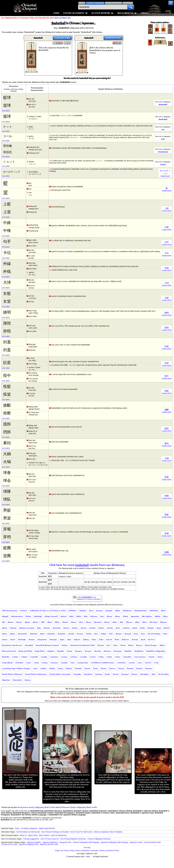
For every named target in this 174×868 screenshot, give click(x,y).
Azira (94, 639)
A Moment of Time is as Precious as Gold (48, 611)
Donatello (17, 680)
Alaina (65, 622)
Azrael (109, 639)
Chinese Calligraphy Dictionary (99, 839)
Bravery (79, 651)
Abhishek (154, 611)
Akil (43, 622)
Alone (5, 628)
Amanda (57, 628)
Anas (118, 628)
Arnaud (128, 634)
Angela (151, 628)
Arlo (111, 634)
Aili (3, 622)
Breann (88, 651)
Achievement (17, 616)
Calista (15, 657)
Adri (86, 616)
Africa (118, 616)
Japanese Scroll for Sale (49, 844)
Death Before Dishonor (12, 674)
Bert (109, 645)
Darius (104, 668)
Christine (19, 663)
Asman (32, 639)
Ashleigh (22, 639)
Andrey (126, 628)
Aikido (157, 616)
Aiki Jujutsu (147, 616)
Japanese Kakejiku (34, 842)
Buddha (128, 651)
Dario (96, 668)
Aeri (102, 616)
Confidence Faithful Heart (103, 663)
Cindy (36, 663)
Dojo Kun (6, 680)
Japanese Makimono (50, 842)
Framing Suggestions (31, 839)
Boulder (61, 651)
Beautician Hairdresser (12, 645)
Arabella (51, 634)
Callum (24, 657)
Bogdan (51, 651)
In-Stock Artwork (102, 13)
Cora (140, 663)
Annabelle (23, 634)
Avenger (53, 639)
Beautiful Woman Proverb (47, 645)
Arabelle (62, 634)
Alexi (115, 622)
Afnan (109, 616)
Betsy (123, 645)
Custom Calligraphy (75, 13)
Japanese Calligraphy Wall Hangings (114, 842)
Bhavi (131, 645)
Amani (66, 628)
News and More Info (62, 18)
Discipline (145, 674)
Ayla (69, 639)
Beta (116, 645)
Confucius (121, 663)
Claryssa (54, 663)
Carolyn (84, 657)
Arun (165, 634)
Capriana (54, 657)
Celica (118, 657)
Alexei (107, 622)
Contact (145, 13)
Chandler (127, 657)
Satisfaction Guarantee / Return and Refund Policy (100, 851)
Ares (96, 634)
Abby (118, 611)
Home (56, 13)
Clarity (45, 663)
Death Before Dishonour (36, 674)
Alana (74, 622)
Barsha (135, 639)
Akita (57, 622)
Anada (110, 628)
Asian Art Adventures (59, 835)
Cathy (101, 657)
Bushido (6, 657)
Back (117, 639)
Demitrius (88, 674)
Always (13, 628)
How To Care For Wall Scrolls (81, 832)
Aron (136, 634)
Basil (143, 639)
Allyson (163, 622)
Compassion (83, 663)
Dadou (43, 668)
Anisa (4, 634)
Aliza (145, 622)
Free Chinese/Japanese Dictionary (73, 839)
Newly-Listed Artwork (47, 828)
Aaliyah (83, 611)
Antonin (34, 634)
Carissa (64, 657)
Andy (142, 628)
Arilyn (104, 634)
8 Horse (24, 611)
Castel (93, 657)
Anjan (12, 634)
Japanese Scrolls (136, 842)
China (160, 657)
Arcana (80, 634)
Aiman (11, 622)
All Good (153, 622)
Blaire (162, 645)
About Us (23, 835)
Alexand (98, 622)
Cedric (109, 657)
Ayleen (77, 639)
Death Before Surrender (60, 674)
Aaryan (99, 611)
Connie (132, 663)
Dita (154, 674)
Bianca (139, 645)
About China (33, 835)
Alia (121, 622)
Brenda (98, 651)
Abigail (5, 616)
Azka (101, 639)
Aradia (71, 634)
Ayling (86, 639)
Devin (107, 674)
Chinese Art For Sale (9, 844)
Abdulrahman (141, 611)
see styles (6, 111)
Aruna (5, 639)
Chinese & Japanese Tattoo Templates (108, 832)
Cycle (35, 668)
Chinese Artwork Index (152, 842)
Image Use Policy (61, 851)
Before (65, 645)
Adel (71, 616)
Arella (89, 634)
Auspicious (42, 639)
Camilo (44, 657)
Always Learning (27, 628)
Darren (112, 668)
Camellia (34, 657)
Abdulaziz (127, 611)
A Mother (72, 611)
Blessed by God (9, 651)
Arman (119, 634)
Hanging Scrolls (65, 842)
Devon (116, 674)
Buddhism (139, 651)
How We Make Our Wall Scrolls (28, 832)
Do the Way (163, 674)
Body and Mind (25, 651)
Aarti (91, 611)
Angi (159, 628)
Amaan (47, 628)
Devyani (125, 674)
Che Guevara (140, 657)
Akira (50, 622)
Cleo (72, 663)
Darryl (121, 668)
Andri (135, 628)
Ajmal (27, 622)
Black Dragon (151, 645)
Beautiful (29, 645)
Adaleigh (38, 616)
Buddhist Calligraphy (156, 651)
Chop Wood (7, 663)
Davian (139, 668)
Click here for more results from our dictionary (87, 565)
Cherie (152, 657)
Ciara (29, 663)
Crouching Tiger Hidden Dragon (16, 668)
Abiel (163, 611)
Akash (35, 622)
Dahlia (52, 668)
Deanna (149, 668)
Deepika (77, 674)
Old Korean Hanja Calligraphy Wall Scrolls (78, 807)
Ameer (84, 628)
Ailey (165, 616)
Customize (62, 38)
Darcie (87, 668)
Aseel (13, 639)
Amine (101, 628)
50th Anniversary (10, 611)
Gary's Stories (44, 835)
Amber (75, 628)
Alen (81, 622)
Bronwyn (118, 651)
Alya (39, 628)
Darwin (130, 668)
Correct (148, 663)
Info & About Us (127, 13)
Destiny (99, 674)
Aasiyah (109, 611)
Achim (28, 616)
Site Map (87, 848)
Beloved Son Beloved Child (83, 645)
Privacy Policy (75, 851)
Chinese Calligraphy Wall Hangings (86, 842)
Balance (125, 639)
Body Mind (40, 651)
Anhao (167, 628)
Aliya (137, 622)
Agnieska (135, 616)
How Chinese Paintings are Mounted (55, 832)
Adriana (94, 616)
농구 (69, 43)
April (42, 634)
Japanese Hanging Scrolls (28, 844)
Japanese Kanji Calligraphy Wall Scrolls (37, 807)
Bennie (101, 645)
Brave (70, 651)
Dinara (134, 674)
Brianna (107, 651)
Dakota (69, 668)
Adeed (64, 616)
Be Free (151, 639)
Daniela (78, 668)
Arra (143, 634)
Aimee (19, 622)
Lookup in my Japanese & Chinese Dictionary (89, 598)
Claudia (64, 663)
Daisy (60, 668)
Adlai (79, 616)
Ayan (62, 639)
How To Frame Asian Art (50, 839)
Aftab (125, 616)
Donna (28, 680)
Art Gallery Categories (29, 828)
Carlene (74, 657)
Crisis (156, 663)
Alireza (129, 622)
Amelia (92, 628)
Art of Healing (154, 634)
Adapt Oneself (51, 616)
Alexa (89, 622)
